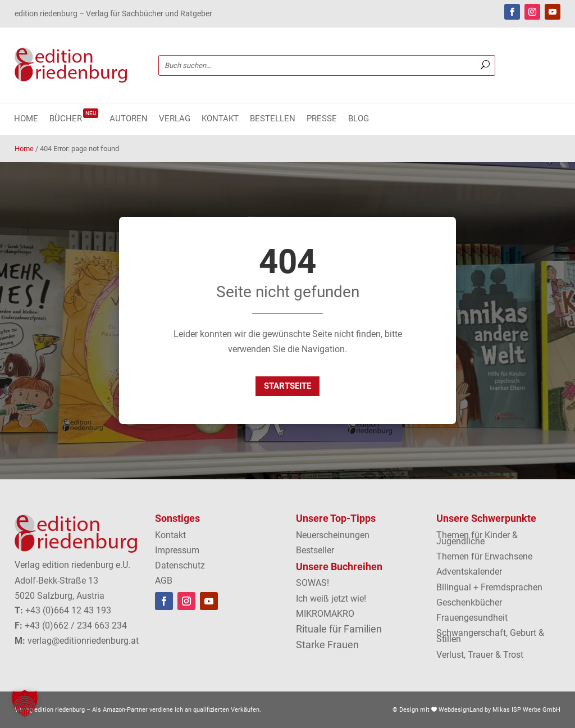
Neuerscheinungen (333, 535)
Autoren (129, 119)
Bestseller (315, 550)
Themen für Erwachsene (484, 556)
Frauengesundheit (472, 618)
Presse (322, 119)
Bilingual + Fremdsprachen (489, 587)
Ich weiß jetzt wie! (331, 599)
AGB (164, 581)
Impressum (177, 550)
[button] (25, 703)
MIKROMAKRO (325, 614)
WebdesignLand (462, 710)
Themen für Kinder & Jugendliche (477, 538)
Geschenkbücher (469, 602)
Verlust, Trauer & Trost (480, 655)
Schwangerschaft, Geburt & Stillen (490, 636)
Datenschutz (180, 565)
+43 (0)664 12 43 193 (68, 610)
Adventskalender (469, 572)
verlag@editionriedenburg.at (83, 641)
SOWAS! (312, 583)
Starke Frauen (327, 645)
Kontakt (220, 119)
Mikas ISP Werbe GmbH (526, 710)
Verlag (175, 119)
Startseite (287, 386)
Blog (359, 119)
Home (26, 119)
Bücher (74, 119)
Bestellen (273, 119)
